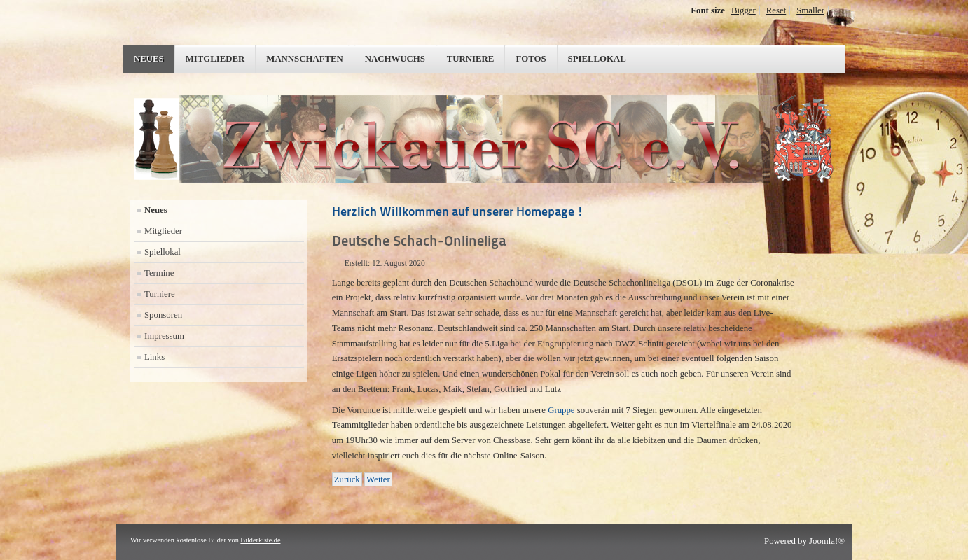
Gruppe (561, 410)
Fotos (531, 59)
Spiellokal (597, 59)
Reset (776, 10)
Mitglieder (215, 59)
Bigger (744, 10)
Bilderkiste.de (260, 540)
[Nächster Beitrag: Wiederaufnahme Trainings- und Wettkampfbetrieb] (378, 479)
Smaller (810, 10)
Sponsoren (163, 315)
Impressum (164, 336)
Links (154, 357)
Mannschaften (305, 59)
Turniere (471, 59)
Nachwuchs (395, 59)
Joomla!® (827, 541)
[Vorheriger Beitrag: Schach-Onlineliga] (347, 479)
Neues (149, 59)
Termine (159, 273)
